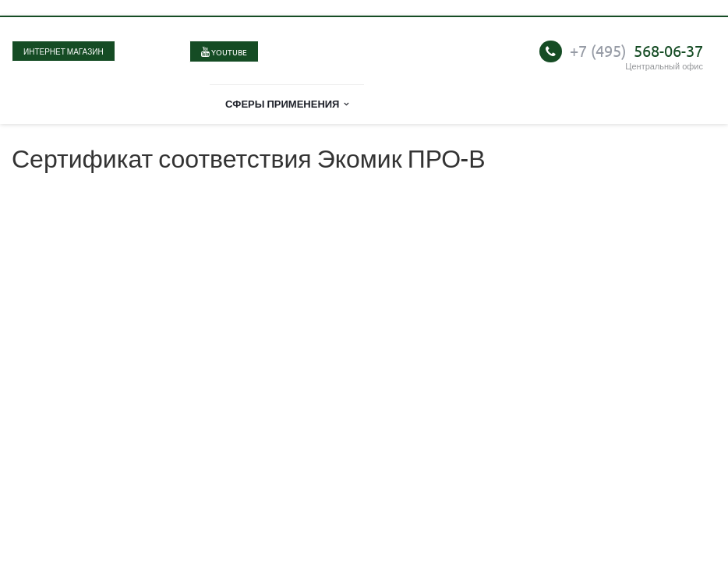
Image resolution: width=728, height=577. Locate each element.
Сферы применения (287, 103)
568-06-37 (636, 50)
